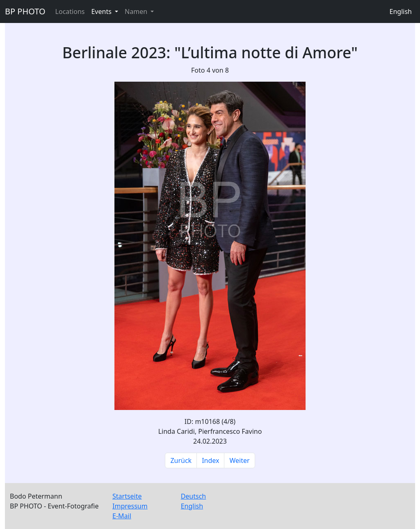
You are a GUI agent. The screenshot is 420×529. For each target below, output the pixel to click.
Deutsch (194, 496)
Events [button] (102, 11)
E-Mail (122, 516)
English (401, 11)
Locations (70, 11)
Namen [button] (137, 11)
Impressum (130, 506)
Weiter (239, 460)
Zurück (181, 460)
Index (210, 460)
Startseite (127, 496)
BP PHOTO (25, 11)
